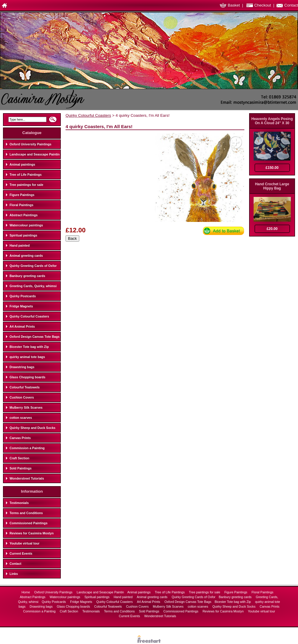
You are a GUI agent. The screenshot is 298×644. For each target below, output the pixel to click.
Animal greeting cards (26, 256)
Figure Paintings (22, 195)
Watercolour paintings (26, 225)
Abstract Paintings (24, 215)
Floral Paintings (21, 205)
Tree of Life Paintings (26, 175)
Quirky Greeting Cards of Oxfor (33, 266)
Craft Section (19, 458)
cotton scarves (21, 418)
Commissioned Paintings (28, 523)
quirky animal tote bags (27, 357)
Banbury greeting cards (27, 276)
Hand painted (20, 245)
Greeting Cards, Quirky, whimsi (33, 286)
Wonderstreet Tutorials (27, 478)
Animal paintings (22, 164)
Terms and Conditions (26, 513)
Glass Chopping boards (27, 377)
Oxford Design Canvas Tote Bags (35, 337)
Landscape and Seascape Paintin (35, 154)
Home (26, 592)
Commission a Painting (27, 448)
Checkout (263, 5)
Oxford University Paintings (30, 144)
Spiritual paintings (23, 235)
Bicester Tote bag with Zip (29, 347)
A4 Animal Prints (22, 326)
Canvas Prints (20, 438)
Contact (291, 5)
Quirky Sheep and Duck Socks (32, 428)
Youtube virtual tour (24, 543)
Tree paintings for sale (26, 185)
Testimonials (19, 503)
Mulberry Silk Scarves (26, 407)
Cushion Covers (22, 397)
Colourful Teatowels (25, 387)
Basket (234, 5)
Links (14, 574)
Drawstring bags (22, 367)
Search (53, 121)
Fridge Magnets (21, 306)
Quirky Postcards (23, 296)
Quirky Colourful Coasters (29, 316)
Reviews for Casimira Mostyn (32, 533)
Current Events (21, 553)
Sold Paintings (21, 468)
